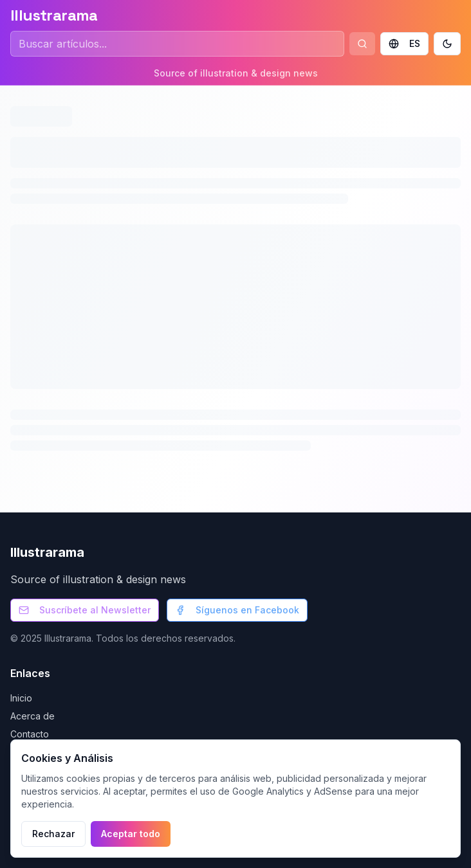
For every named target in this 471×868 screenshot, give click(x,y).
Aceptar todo (131, 834)
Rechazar (53, 834)
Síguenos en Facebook (237, 610)
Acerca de (32, 716)
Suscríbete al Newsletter (85, 610)
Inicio (21, 698)
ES (404, 43)
